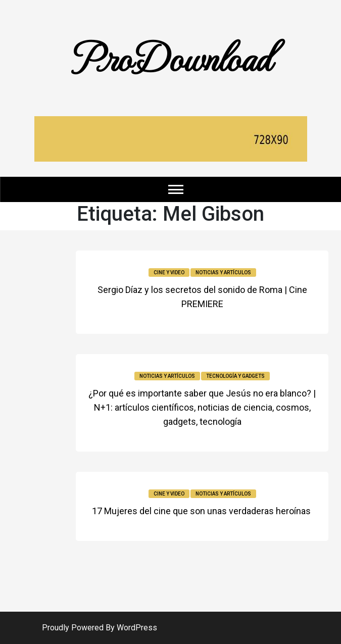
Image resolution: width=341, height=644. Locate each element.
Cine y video (169, 273)
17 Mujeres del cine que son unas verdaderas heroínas (202, 511)
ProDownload (171, 57)
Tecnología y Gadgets (235, 376)
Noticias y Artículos (223, 273)
